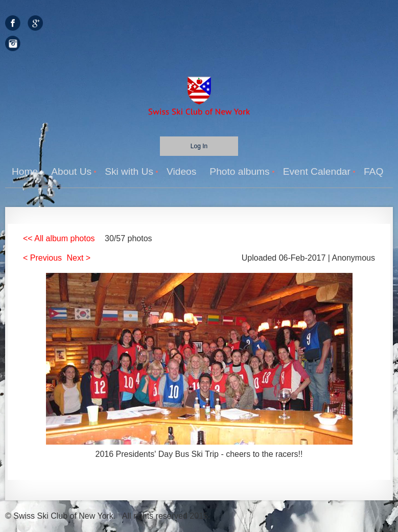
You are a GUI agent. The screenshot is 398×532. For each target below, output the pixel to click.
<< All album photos (59, 238)
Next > (79, 258)
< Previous (42, 258)
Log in (199, 146)
